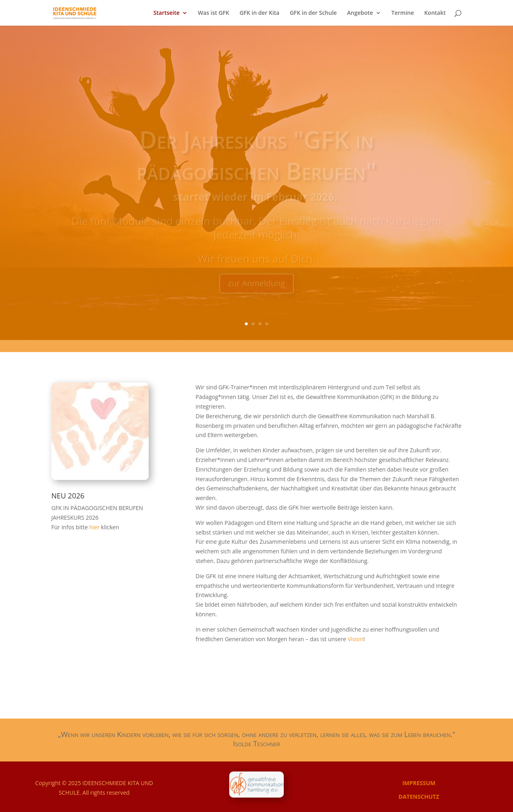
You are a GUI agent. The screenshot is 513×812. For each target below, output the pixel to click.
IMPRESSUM (419, 783)
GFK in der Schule (313, 13)
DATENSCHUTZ (419, 797)
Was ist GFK (214, 13)
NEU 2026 (68, 496)
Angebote (360, 13)
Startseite (167, 13)
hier (95, 527)
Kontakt (435, 13)
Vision (355, 639)
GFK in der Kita (260, 13)
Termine (403, 13)
